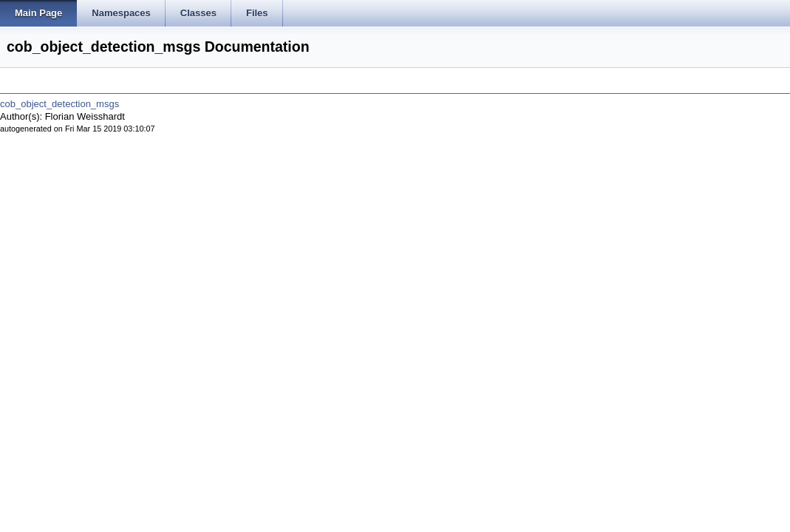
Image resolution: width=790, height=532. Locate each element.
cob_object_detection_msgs (59, 104)
